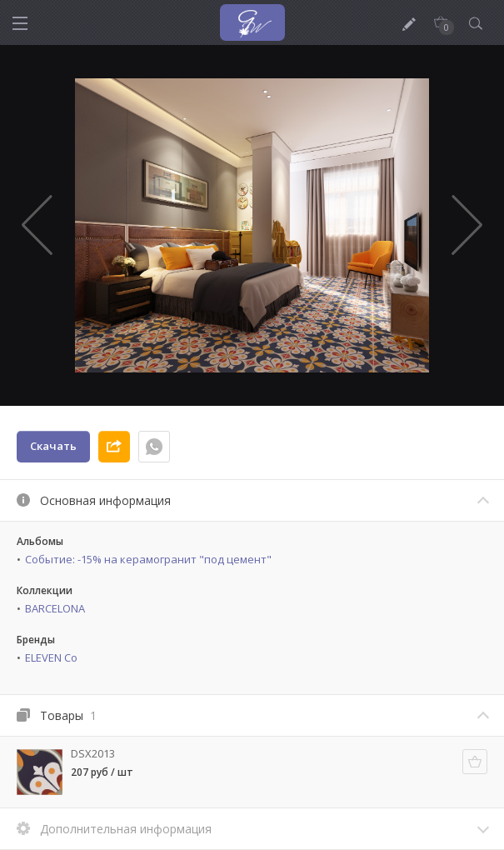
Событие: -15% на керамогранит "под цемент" (148, 559)
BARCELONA (55, 608)
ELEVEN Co (51, 657)
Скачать (53, 446)
